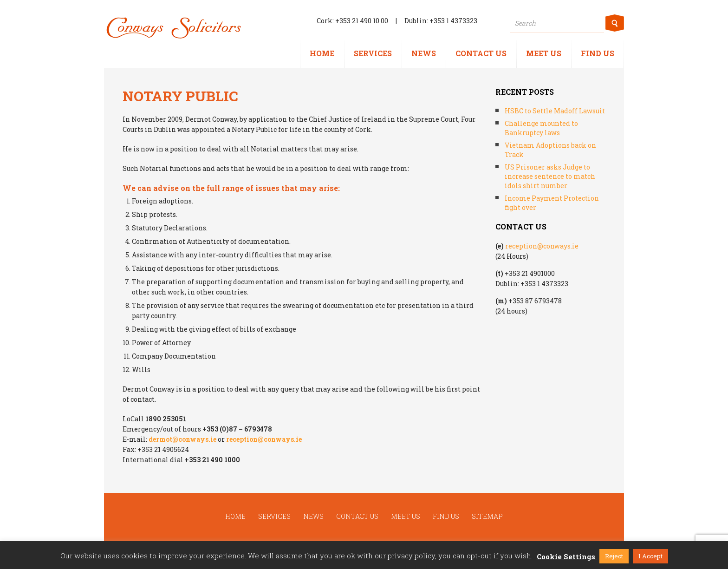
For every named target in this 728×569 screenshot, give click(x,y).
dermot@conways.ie (182, 439)
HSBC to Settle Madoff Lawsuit (555, 111)
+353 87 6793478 (535, 301)
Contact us (481, 53)
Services (373, 53)
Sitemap (487, 516)
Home (322, 53)
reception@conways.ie (264, 439)
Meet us (544, 53)
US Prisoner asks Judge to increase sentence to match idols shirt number (550, 176)
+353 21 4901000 (530, 273)
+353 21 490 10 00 (362, 21)
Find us (598, 53)
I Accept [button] (650, 556)
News (424, 53)
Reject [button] (614, 556)
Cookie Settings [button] (566, 556)
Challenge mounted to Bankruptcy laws (541, 128)
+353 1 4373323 (453, 21)
